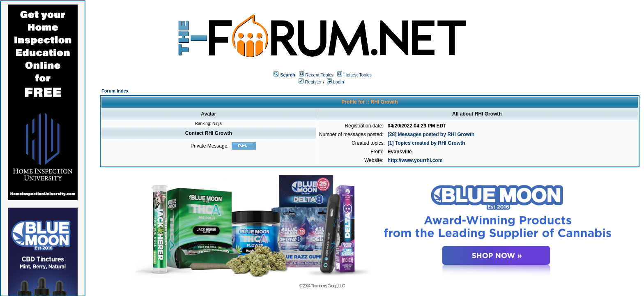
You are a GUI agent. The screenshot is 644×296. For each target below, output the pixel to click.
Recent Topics (319, 75)
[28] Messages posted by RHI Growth (431, 134)
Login (336, 82)
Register (310, 82)
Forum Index (115, 91)
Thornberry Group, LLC (328, 286)
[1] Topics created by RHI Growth (426, 143)
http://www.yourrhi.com (415, 160)
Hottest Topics (358, 75)
